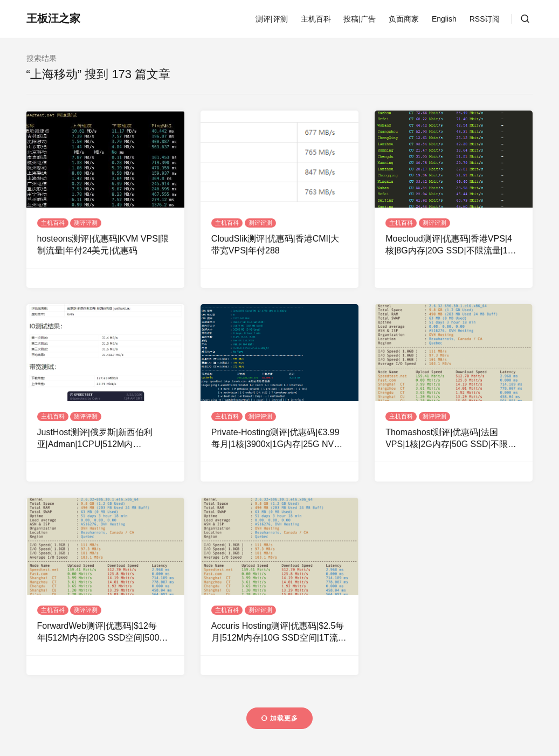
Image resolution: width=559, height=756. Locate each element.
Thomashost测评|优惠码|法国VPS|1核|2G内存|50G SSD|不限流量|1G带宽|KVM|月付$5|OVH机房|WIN (451, 439)
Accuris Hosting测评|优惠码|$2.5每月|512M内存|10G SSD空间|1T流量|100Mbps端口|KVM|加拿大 (278, 633)
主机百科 (316, 19)
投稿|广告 (360, 19)
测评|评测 (272, 19)
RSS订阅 (485, 19)
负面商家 (404, 19)
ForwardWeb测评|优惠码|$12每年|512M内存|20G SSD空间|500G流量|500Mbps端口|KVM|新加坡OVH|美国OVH (102, 633)
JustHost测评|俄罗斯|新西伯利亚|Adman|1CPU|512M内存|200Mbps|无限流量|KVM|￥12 (99, 439)
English (444, 19)
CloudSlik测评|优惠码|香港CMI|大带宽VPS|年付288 (275, 245)
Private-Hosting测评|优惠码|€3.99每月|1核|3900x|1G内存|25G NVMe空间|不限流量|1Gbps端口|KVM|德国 (279, 439)
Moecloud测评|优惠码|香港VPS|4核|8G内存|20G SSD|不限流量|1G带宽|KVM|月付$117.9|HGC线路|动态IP (452, 246)
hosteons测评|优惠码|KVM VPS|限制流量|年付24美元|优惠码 (103, 245)
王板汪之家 (53, 18)
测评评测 (86, 223)
